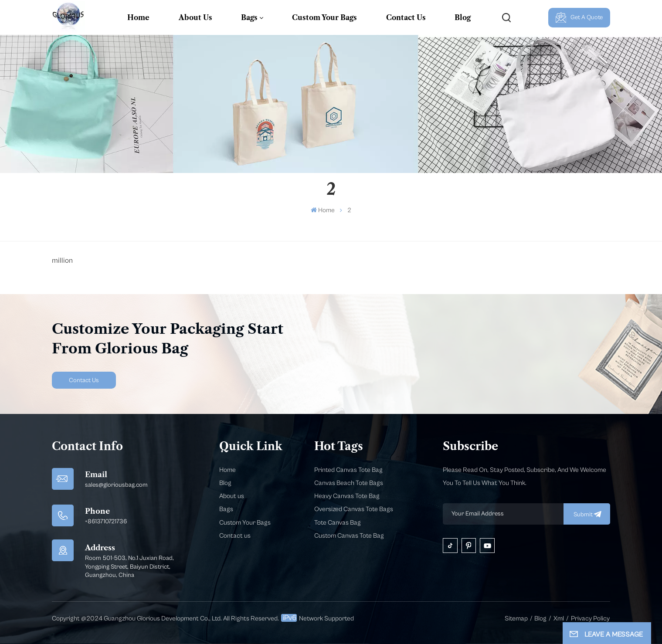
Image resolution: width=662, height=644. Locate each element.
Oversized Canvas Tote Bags (354, 509)
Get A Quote (579, 17)
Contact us (235, 536)
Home (138, 17)
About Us (195, 17)
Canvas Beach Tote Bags (349, 483)
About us (232, 496)
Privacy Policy (590, 619)
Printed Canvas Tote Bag (348, 470)
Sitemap (516, 619)
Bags (249, 17)
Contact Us (406, 17)
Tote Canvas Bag (338, 523)
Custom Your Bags (324, 17)
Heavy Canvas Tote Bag (347, 496)
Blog (463, 17)
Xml (559, 619)
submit (587, 514)
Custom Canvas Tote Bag (349, 536)
